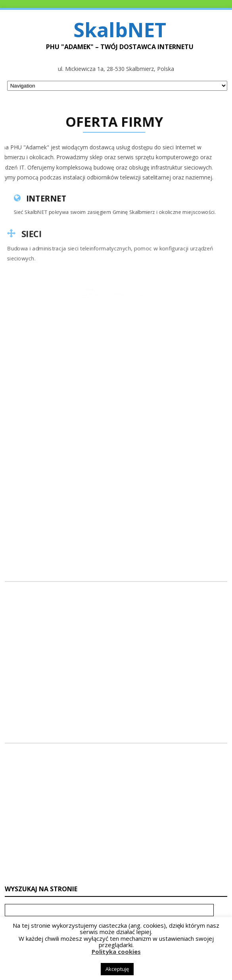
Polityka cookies (116, 951)
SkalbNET (120, 30)
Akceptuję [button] (117, 969)
